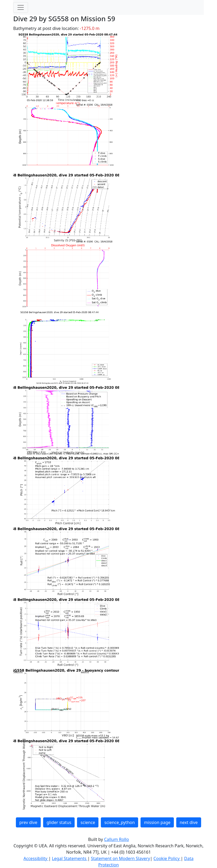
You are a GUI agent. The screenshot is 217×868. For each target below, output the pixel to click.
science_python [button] (119, 822)
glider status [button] (59, 822)
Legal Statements (70, 858)
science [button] (88, 822)
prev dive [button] (28, 822)
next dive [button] (189, 822)
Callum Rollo (116, 839)
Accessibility (36, 858)
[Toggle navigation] (21, 7)
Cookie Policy (167, 858)
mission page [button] (157, 822)
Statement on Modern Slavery (120, 858)
